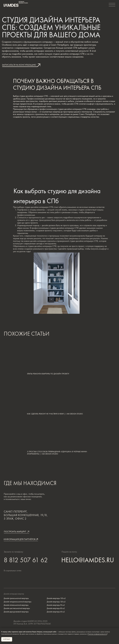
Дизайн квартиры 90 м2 (56, 605)
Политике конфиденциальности (97, 634)
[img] (19, 578)
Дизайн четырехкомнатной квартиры (18, 602)
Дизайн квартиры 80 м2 (56, 608)
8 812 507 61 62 (26, 561)
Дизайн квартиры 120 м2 (56, 602)
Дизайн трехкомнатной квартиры (16, 598)
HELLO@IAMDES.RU (88, 560)
